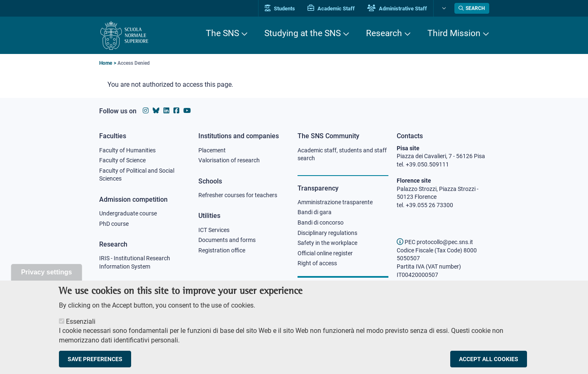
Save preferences (95, 364)
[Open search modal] (472, 8)
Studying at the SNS (303, 33)
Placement (212, 150)
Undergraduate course (128, 213)
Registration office (222, 250)
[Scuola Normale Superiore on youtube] (187, 111)
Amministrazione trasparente (335, 202)
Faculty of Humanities (127, 150)
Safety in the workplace (327, 243)
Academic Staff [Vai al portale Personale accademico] (331, 9)
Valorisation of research (229, 160)
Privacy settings (47, 277)
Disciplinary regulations (327, 233)
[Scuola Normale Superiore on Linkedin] (166, 111)
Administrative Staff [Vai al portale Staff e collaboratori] (397, 9)
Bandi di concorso (321, 222)
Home (106, 63)
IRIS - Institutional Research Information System (135, 262)
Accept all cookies (489, 364)
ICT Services (214, 230)
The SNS (222, 33)
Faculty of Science (122, 160)
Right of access (317, 263)
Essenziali (81, 326)
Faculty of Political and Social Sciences (137, 175)
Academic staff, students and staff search (342, 154)
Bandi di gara (315, 212)
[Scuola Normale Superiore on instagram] (146, 111)
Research (384, 33)
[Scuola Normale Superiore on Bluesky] (156, 111)
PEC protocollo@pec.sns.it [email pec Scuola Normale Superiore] (435, 242)
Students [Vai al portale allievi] (280, 9)
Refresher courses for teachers (238, 195)
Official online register (325, 253)
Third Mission (454, 33)
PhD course (114, 224)
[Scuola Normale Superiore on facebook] (176, 111)
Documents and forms (227, 240)
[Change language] (443, 8)
